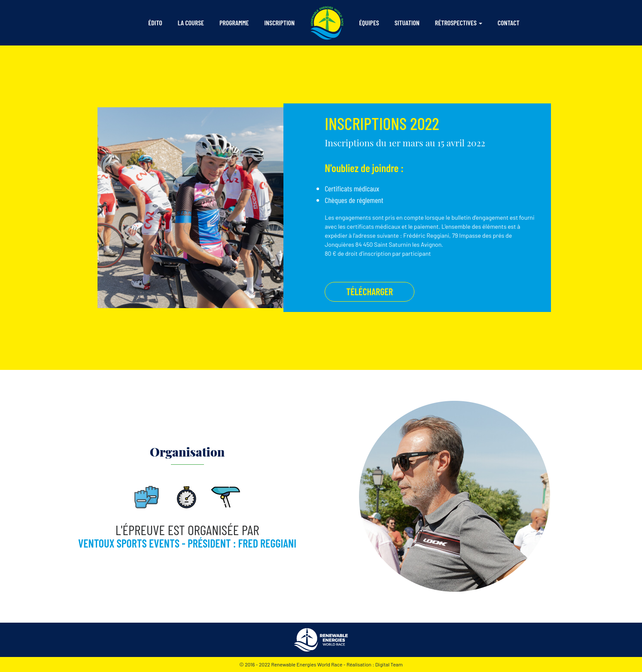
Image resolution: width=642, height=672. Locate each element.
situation (407, 23)
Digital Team (389, 664)
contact (509, 23)
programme (234, 23)
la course (191, 23)
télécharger (370, 291)
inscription (280, 23)
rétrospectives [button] (456, 23)
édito (157, 22)
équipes (369, 23)
